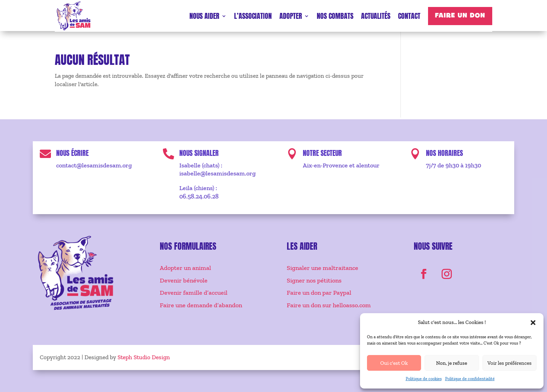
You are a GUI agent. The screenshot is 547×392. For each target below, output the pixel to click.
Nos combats (335, 16)
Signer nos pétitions (314, 280)
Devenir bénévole (184, 280)
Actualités (376, 16)
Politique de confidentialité (470, 379)
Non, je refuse (452, 363)
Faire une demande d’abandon (201, 305)
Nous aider (204, 16)
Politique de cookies (424, 379)
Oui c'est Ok (394, 363)
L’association (253, 16)
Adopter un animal (185, 268)
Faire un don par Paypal (319, 293)
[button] (533, 323)
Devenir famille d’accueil (194, 293)
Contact (409, 16)
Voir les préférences (509, 363)
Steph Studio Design (144, 357)
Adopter (291, 16)
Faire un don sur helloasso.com (329, 305)
